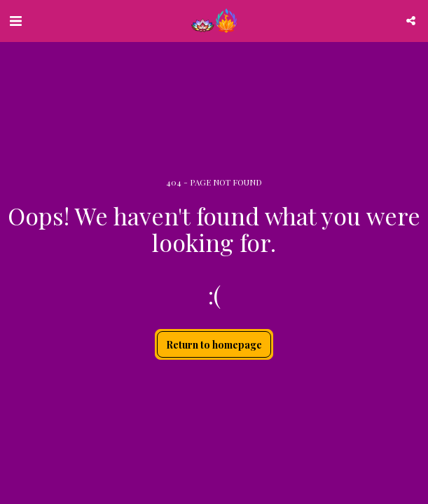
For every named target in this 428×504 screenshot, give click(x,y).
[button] (15, 20)
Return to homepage (214, 345)
